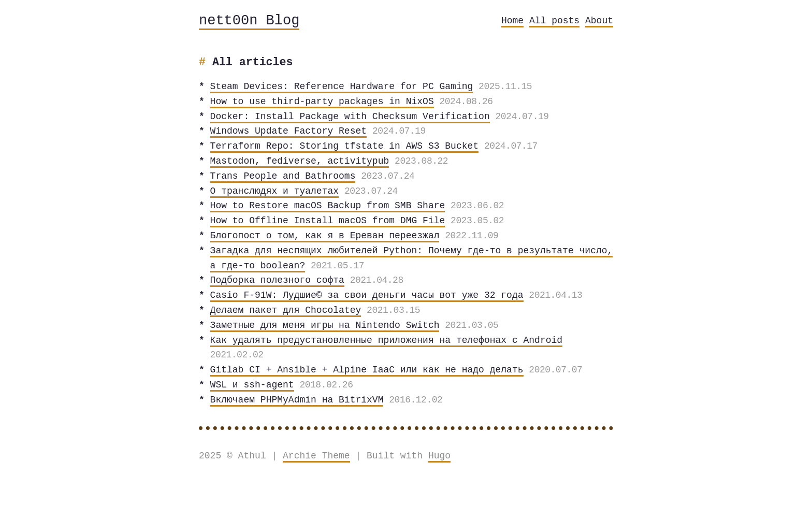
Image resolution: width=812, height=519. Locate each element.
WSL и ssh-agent (252, 385)
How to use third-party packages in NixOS (322, 102)
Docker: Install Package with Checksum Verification (350, 117)
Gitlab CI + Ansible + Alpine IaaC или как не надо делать (367, 370)
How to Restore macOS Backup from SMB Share (328, 206)
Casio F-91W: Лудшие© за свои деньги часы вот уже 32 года (367, 295)
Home (512, 21)
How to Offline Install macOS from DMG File (328, 221)
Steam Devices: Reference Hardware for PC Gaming (342, 86)
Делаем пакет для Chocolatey (286, 310)
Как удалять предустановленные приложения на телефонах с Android (386, 340)
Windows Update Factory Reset (288, 131)
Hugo (439, 456)
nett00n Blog (249, 21)
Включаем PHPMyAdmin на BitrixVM (297, 400)
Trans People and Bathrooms (283, 176)
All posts (554, 21)
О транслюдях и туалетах (274, 191)
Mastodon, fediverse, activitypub (300, 161)
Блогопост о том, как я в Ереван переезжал (325, 236)
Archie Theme (316, 456)
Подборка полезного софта (277, 280)
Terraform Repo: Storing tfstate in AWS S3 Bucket (344, 146)
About (599, 21)
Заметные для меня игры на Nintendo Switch (325, 325)
